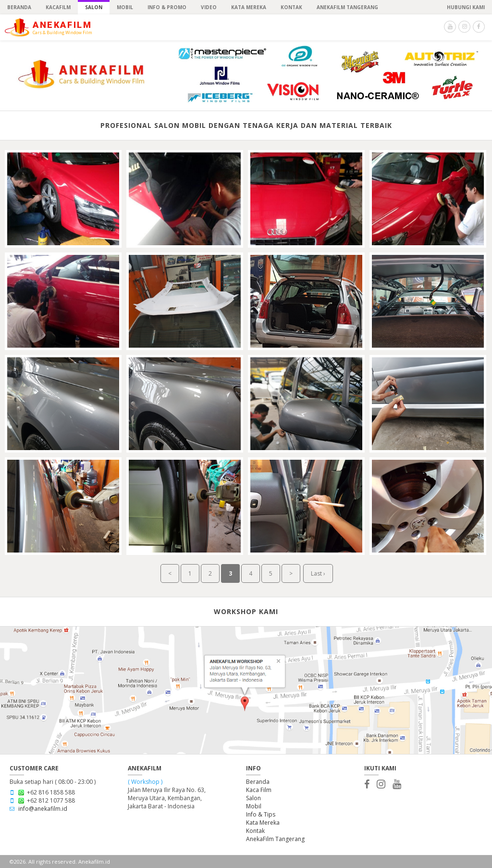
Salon (253, 798)
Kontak (255, 831)
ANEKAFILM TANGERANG (347, 7)
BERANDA (19, 7)
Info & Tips (261, 814)
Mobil (254, 806)
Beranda (258, 782)
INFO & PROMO (167, 7)
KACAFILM (58, 7)
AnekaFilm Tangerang (275, 839)
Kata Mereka (249, 7)
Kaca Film (259, 790)
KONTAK (291, 7)
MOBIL (125, 7)
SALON (94, 7)
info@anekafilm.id (43, 809)
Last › (318, 573)
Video (209, 7)
